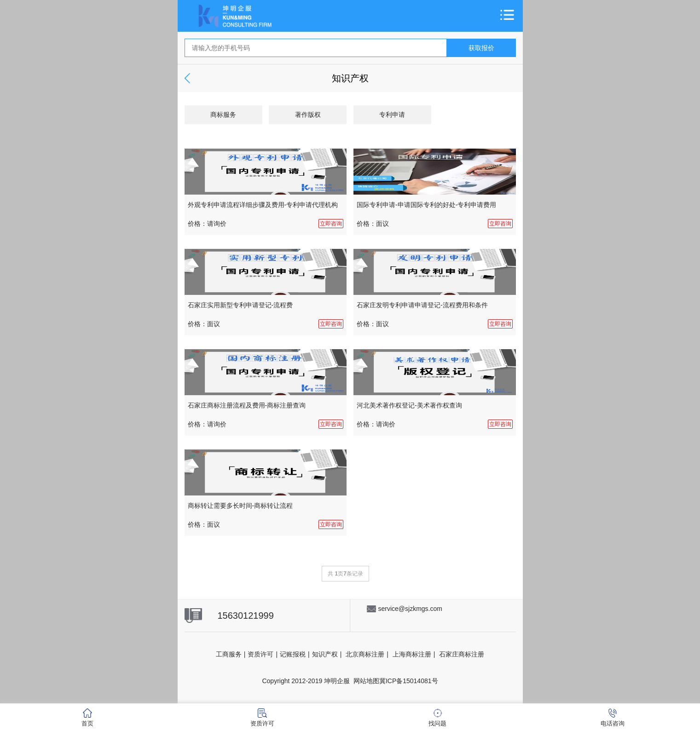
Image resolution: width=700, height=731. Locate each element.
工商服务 (229, 654)
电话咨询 (613, 718)
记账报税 (293, 654)
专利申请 (392, 115)
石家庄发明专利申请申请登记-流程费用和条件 (422, 305)
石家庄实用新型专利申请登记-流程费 (240, 305)
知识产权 (325, 654)
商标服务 (223, 115)
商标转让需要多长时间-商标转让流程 (240, 506)
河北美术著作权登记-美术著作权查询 (409, 405)
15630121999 (246, 616)
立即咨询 (331, 224)
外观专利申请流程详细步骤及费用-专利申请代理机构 (263, 205)
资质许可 (260, 654)
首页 (87, 718)
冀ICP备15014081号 (409, 681)
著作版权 (308, 115)
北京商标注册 (365, 654)
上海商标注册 (412, 654)
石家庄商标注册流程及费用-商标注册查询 (247, 405)
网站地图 (366, 681)
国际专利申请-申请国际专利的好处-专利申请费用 (426, 205)
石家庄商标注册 (462, 654)
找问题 (437, 718)
